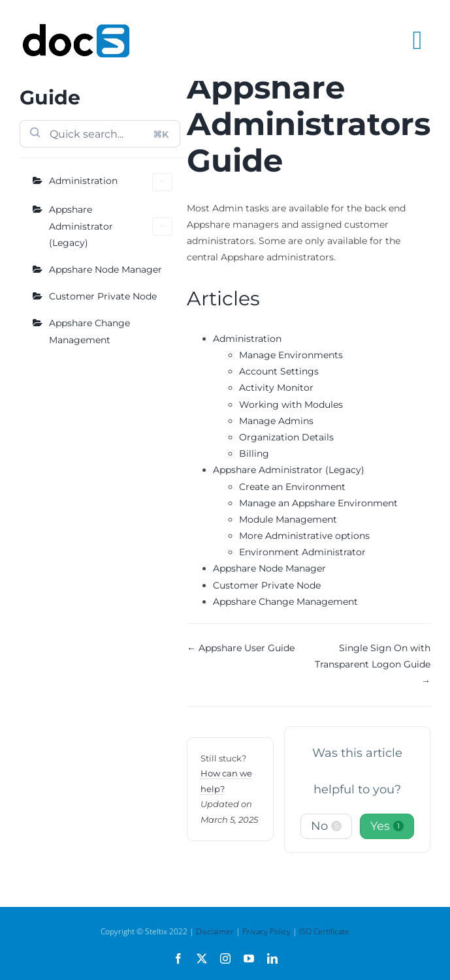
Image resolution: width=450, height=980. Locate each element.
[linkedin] (272, 958)
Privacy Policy (266, 931)
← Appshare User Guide (241, 648)
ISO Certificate (324, 931)
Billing (254, 453)
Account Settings (279, 371)
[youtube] (249, 958)
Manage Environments (291, 355)
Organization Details (286, 437)
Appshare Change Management (89, 331)
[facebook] (178, 958)
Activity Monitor (276, 388)
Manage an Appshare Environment (318, 503)
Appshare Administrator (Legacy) (111, 226)
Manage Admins (276, 421)
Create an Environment (292, 487)
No (326, 826)
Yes (387, 826)
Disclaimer (215, 931)
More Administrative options (304, 536)
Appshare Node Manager (105, 269)
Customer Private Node (103, 296)
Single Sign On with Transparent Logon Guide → (373, 664)
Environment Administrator (302, 552)
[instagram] (225, 958)
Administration (111, 182)
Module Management (288, 519)
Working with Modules (291, 405)
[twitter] (202, 958)
